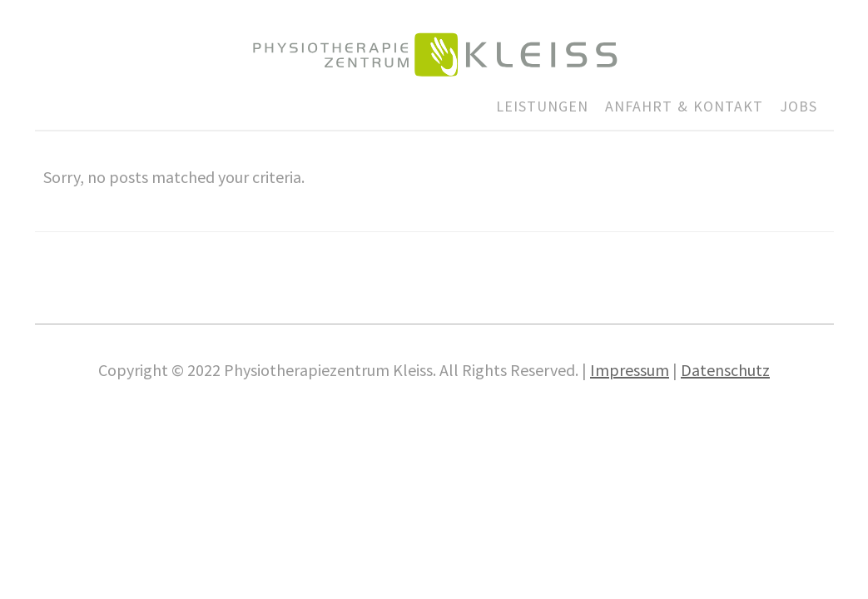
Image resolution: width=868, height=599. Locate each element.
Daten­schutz (725, 370)
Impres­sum (630, 370)
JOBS (799, 106)
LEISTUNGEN (542, 106)
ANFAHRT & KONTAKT (684, 106)
